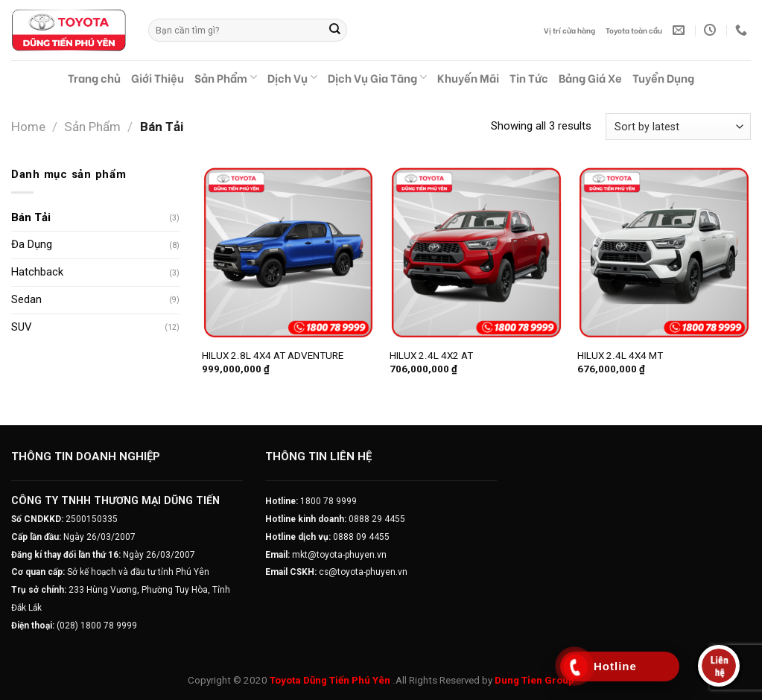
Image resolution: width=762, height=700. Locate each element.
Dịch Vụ (292, 77)
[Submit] (335, 30)
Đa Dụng (32, 244)
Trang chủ (94, 77)
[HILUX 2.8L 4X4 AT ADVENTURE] (289, 253)
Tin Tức (529, 77)
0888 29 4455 (377, 519)
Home (28, 127)
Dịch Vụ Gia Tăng (377, 77)
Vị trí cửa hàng (569, 30)
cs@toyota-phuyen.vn (363, 572)
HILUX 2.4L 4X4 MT (620, 356)
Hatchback (37, 272)
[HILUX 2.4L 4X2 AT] (476, 253)
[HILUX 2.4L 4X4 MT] (664, 253)
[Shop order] (678, 127)
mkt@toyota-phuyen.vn (339, 555)
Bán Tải (31, 217)
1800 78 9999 (328, 501)
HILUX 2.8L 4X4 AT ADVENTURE (273, 356)
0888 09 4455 (361, 537)
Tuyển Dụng (663, 77)
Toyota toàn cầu (634, 30)
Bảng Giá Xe (590, 77)
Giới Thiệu (158, 77)
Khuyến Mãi (468, 77)
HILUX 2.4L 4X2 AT (431, 356)
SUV (21, 327)
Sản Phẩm (226, 77)
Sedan (26, 299)
